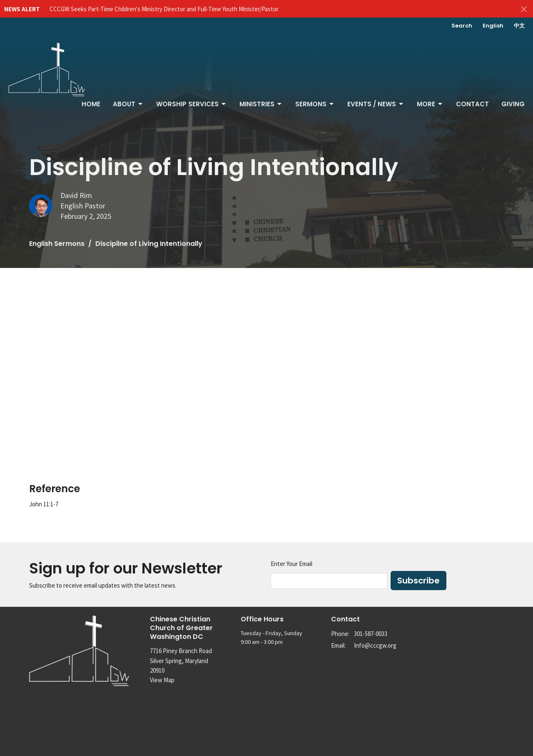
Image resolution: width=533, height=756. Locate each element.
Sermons (315, 104)
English (493, 26)
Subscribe (418, 581)
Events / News (376, 104)
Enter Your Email (291, 564)
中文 (519, 26)
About (128, 104)
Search (462, 26)
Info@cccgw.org (375, 645)
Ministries (261, 104)
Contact (472, 104)
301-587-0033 (371, 634)
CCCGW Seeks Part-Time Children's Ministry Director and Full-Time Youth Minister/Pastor (164, 9)
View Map (162, 680)
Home (91, 104)
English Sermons (57, 244)
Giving (513, 104)
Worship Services (192, 104)
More (430, 104)
